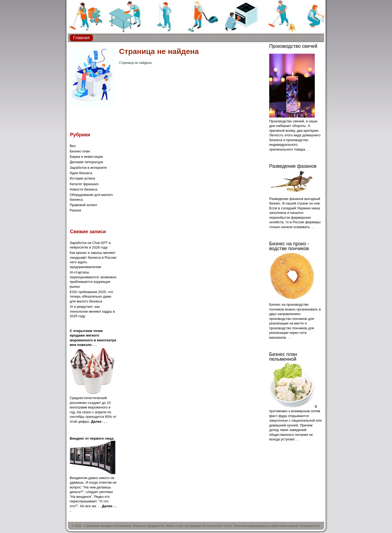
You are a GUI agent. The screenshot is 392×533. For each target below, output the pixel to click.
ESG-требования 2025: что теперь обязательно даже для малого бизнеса (91, 297)
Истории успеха (82, 178)
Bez (73, 146)
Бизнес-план (80, 151)
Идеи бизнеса (81, 173)
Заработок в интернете (88, 168)
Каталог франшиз (84, 184)
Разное (75, 210)
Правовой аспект (83, 205)
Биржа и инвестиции (86, 157)
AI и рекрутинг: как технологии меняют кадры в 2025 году (92, 311)
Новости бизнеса (84, 189)
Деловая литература (86, 162)
